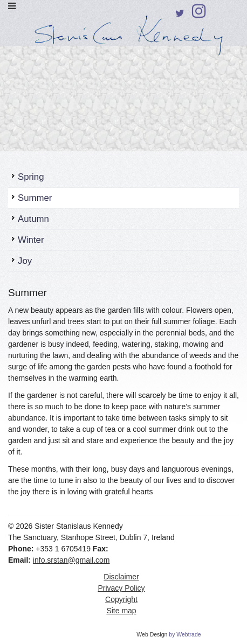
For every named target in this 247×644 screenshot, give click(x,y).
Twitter (180, 15)
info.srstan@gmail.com (71, 560)
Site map (121, 611)
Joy (25, 261)
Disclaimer (121, 577)
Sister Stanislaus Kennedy (123, 39)
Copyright (121, 599)
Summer (35, 198)
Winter (31, 240)
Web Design (152, 634)
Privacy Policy (121, 588)
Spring (31, 177)
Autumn (33, 219)
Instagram (199, 14)
